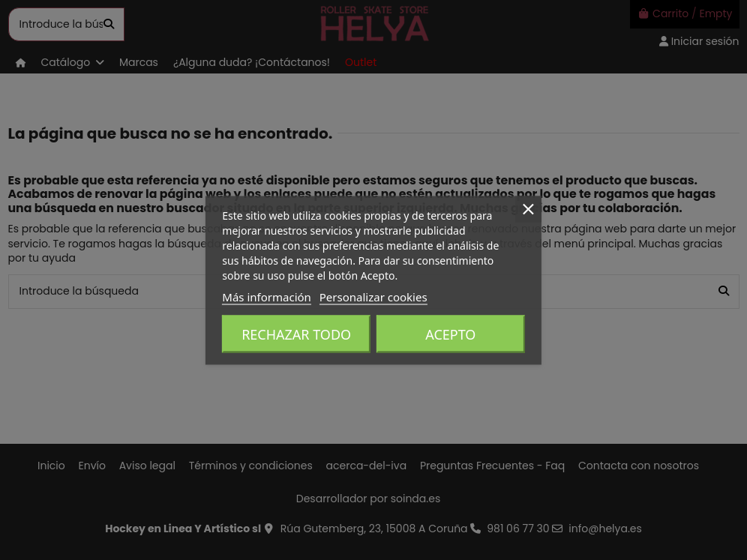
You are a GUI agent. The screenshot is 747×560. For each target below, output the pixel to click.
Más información (267, 296)
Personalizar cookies (373, 296)
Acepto (450, 334)
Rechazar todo (296, 334)
